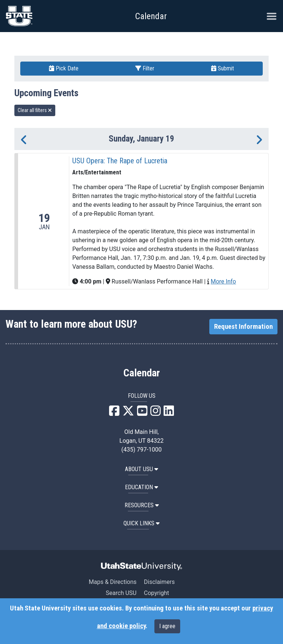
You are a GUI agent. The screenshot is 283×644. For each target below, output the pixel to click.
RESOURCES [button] (142, 505)
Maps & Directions (113, 582)
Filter (145, 68)
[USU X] (128, 413)
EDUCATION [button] (141, 487)
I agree (167, 626)
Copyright (156, 593)
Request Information (243, 327)
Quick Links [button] (141, 523)
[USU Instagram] (156, 413)
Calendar (142, 373)
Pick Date (64, 68)
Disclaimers (159, 582)
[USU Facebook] (114, 413)
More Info (223, 281)
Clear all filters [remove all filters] (35, 110)
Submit (223, 68)
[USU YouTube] (142, 413)
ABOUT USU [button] (141, 469)
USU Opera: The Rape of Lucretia (120, 161)
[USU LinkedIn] (169, 413)
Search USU (121, 593)
